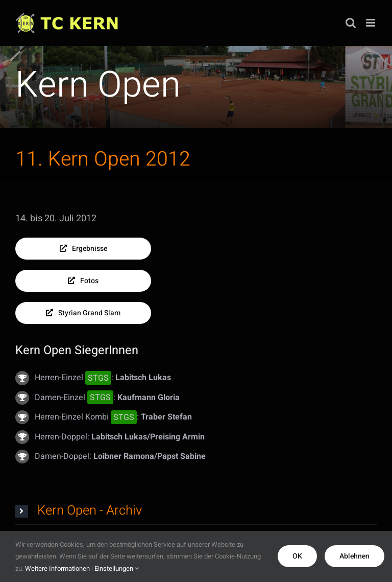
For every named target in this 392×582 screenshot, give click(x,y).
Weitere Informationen (57, 568)
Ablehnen (354, 556)
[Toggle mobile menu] (371, 23)
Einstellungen (117, 568)
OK (297, 556)
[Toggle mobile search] (351, 23)
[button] (196, 511)
